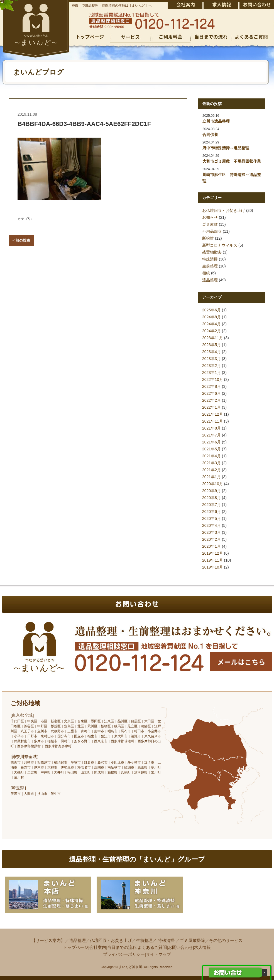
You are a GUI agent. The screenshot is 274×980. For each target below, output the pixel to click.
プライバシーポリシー (124, 954)
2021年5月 (211, 449)
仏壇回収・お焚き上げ (111, 940)
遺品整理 (210, 280)
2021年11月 (213, 421)
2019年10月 (213, 567)
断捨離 (208, 238)
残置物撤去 (212, 252)
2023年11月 (213, 338)
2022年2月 (211, 400)
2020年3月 (211, 532)
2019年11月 (213, 560)
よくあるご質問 (152, 947)
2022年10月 (213, 379)
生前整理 (210, 266)
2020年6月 (211, 512)
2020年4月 (211, 525)
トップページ (76, 947)
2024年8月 (211, 317)
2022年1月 (211, 407)
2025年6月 (211, 310)
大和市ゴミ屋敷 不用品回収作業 (232, 161)
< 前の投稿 (21, 240)
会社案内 (98, 947)
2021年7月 (211, 435)
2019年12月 (213, 553)
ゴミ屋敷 (210, 224)
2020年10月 (213, 484)
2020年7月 (211, 505)
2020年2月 (211, 539)
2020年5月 (211, 518)
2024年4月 (211, 324)
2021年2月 (211, 470)
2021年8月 (211, 428)
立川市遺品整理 (216, 121)
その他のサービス (226, 940)
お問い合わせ (180, 947)
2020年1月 (211, 546)
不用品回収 (212, 231)
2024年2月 (211, 331)
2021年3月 (211, 463)
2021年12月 (213, 414)
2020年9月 (211, 491)
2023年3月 (211, 359)
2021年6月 (211, 442)
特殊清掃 (210, 259)
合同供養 (210, 135)
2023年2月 (211, 366)
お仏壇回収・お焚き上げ (224, 210)
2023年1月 (211, 373)
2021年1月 (211, 477)
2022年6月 (211, 393)
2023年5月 (211, 345)
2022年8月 (211, 386)
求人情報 (202, 947)
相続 (206, 273)
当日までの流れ (122, 947)
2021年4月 (211, 456)
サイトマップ (158, 954)
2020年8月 (211, 498)
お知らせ (210, 217)
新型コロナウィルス (220, 245)
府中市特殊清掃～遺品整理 (226, 148)
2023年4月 (211, 352)
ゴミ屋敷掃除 (192, 940)
